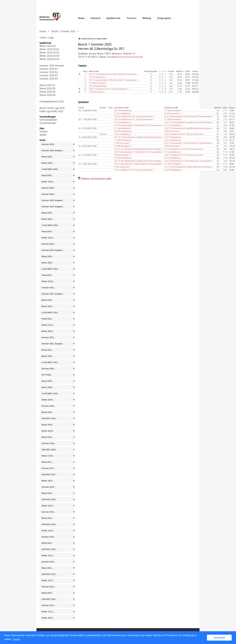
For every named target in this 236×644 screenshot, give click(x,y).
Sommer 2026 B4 (49, 79)
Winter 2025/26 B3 (49, 56)
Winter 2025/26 (48, 46)
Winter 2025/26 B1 (49, 49)
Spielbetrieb (113, 18)
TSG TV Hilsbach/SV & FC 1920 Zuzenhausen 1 (109, 89)
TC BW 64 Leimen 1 (97, 92)
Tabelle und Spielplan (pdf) (96, 179)
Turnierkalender (48, 123)
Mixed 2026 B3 (47, 92)
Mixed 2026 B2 (47, 88)
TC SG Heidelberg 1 (97, 77)
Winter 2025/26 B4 (49, 59)
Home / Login (47, 38)
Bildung (147, 18)
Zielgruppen (164, 18)
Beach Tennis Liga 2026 (52, 108)
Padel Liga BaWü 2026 (51, 111)
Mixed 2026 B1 (47, 85)
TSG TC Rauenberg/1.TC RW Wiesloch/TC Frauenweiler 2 (113, 80)
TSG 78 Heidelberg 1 (98, 86)
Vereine (43, 131)
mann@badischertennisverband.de (125, 57)
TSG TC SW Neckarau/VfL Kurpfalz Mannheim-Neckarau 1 (113, 74)
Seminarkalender (48, 120)
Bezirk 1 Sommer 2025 (63, 31)
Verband (95, 18)
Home (43, 31)
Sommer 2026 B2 (49, 72)
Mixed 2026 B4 (47, 95)
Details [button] (17, 639)
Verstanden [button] (219, 638)
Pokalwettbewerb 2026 (52, 101)
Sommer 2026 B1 (49, 69)
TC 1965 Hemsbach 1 (98, 83)
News (81, 18)
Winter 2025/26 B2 (49, 53)
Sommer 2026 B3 (49, 75)
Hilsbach (103, 134)
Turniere (131, 18)
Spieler (43, 135)
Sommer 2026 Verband (52, 66)
